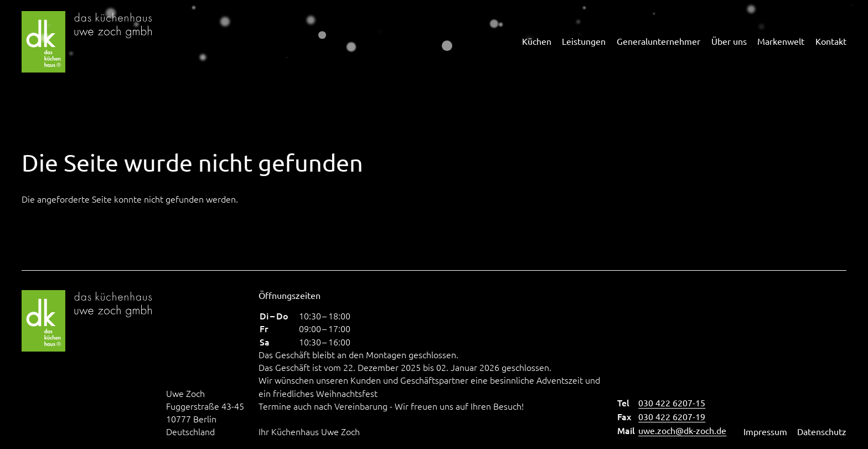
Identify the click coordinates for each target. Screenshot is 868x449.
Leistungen (584, 41)
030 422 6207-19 (672, 416)
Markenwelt (781, 41)
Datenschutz (822, 431)
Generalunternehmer (658, 41)
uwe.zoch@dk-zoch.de (682, 430)
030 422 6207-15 (672, 402)
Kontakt (831, 41)
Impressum (765, 431)
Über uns (729, 41)
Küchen (537, 41)
